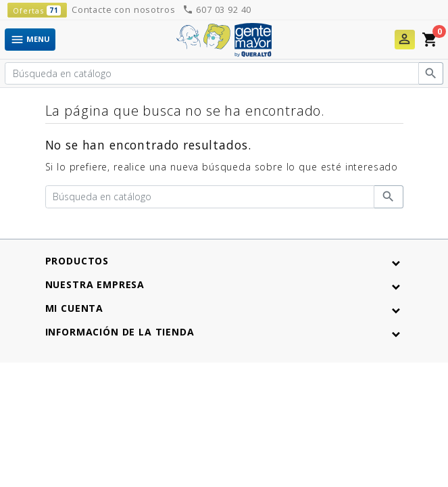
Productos (77, 261)
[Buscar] (212, 74)
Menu (30, 40)
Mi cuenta (75, 308)
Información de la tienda (120, 332)
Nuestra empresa (95, 284)
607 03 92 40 (217, 10)
